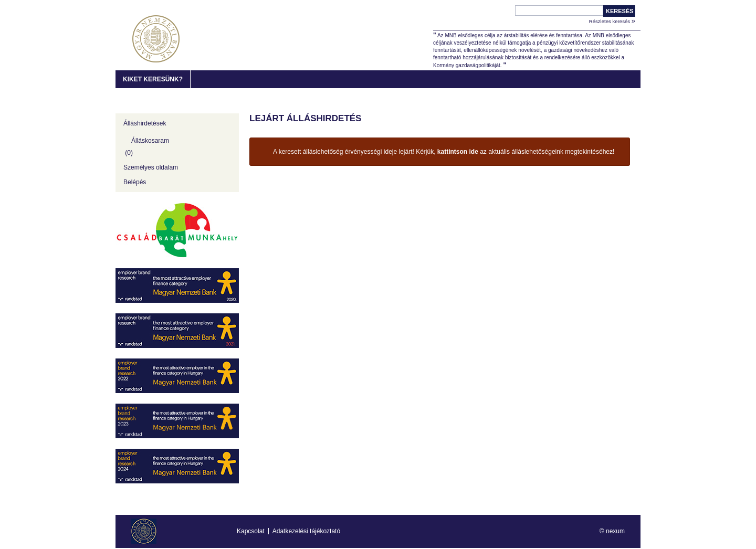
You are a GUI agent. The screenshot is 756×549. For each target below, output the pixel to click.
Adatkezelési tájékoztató (306, 531)
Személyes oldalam (151, 167)
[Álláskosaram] (177, 145)
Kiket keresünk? (153, 79)
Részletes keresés (612, 21)
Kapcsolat (251, 531)
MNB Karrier (156, 39)
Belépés (135, 182)
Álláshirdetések (145, 123)
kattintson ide (458, 152)
